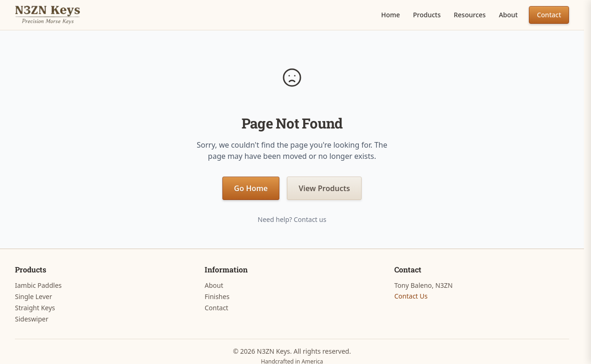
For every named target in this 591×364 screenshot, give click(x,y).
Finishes (217, 296)
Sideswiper (32, 319)
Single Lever (33, 296)
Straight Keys (35, 308)
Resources (470, 15)
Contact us (310, 219)
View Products (324, 188)
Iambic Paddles (38, 285)
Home (391, 15)
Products (427, 15)
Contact (549, 15)
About (509, 15)
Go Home (251, 188)
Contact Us (411, 296)
